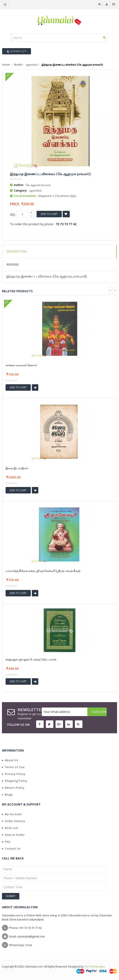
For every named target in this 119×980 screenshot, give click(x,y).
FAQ (6, 842)
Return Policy (13, 788)
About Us (10, 760)
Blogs (7, 795)
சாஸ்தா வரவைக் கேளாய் (21, 365)
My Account (12, 814)
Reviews (13, 264)
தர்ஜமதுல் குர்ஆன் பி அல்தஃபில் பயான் (31, 659)
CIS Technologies (94, 967)
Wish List (10, 828)
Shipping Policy (15, 781)
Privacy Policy (14, 774)
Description (16, 251)
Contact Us (11, 848)
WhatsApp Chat (21, 945)
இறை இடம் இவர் (17, 468)
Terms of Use (13, 767)
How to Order (13, 835)
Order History (14, 821)
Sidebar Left (17, 51)
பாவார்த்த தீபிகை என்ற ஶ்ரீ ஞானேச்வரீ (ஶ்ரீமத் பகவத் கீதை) (43, 571)
